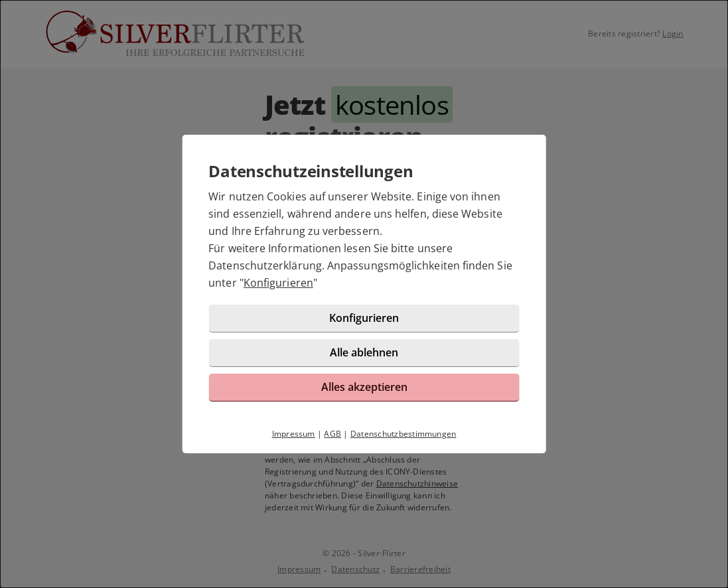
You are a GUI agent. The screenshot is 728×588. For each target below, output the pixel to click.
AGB (332, 434)
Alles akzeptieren (364, 387)
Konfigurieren (278, 283)
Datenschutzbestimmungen (403, 434)
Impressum (294, 434)
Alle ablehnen (364, 352)
